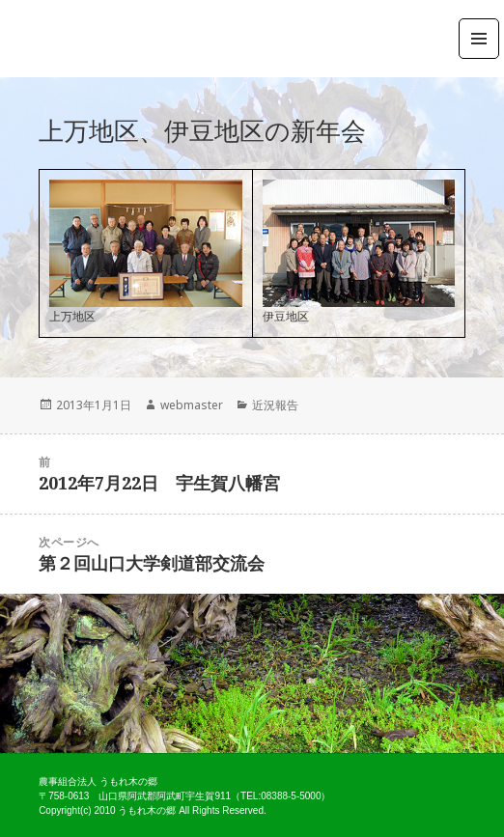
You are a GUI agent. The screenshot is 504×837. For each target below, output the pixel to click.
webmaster (192, 405)
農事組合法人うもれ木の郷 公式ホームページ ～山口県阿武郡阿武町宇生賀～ (101, 39)
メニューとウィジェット (479, 58)
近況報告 (275, 405)
